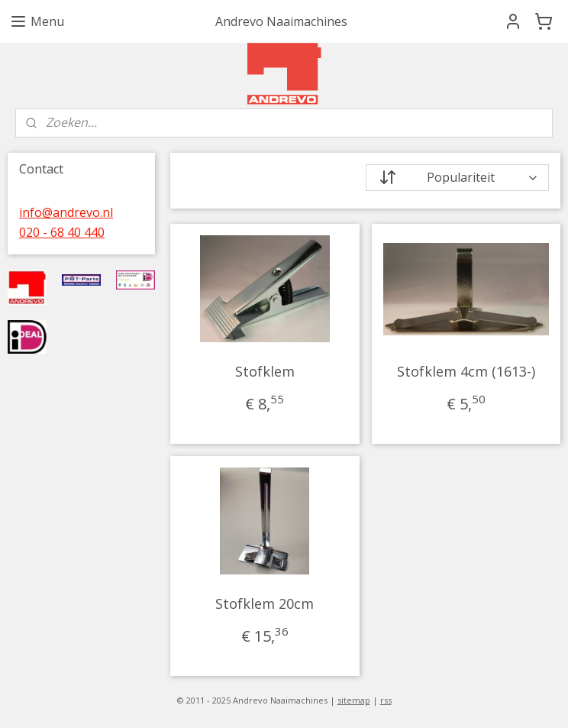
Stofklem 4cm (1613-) (466, 371)
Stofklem (264, 371)
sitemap (354, 700)
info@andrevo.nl (66, 212)
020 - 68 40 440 (62, 232)
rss (386, 700)
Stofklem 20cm (265, 603)
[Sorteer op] (457, 178)
